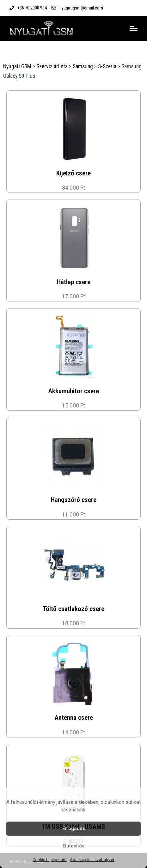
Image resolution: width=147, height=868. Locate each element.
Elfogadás (74, 828)
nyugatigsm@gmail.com (81, 8)
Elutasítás (73, 846)
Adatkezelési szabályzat (92, 860)
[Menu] (134, 28)
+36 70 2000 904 (32, 8)
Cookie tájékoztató (50, 860)
